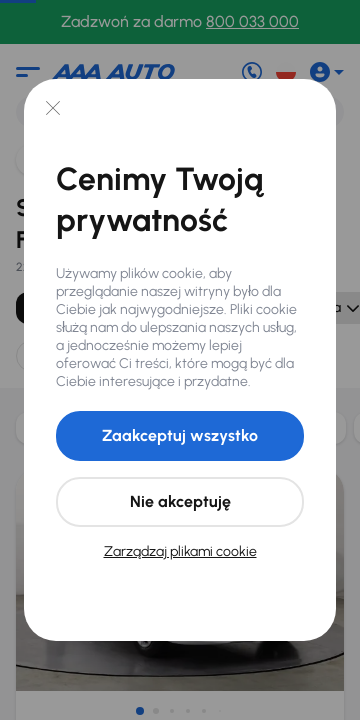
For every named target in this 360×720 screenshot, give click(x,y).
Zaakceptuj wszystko (180, 435)
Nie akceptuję (180, 501)
